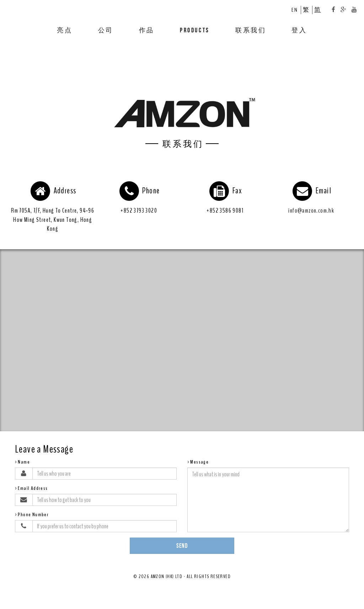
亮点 (65, 30)
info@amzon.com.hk (311, 210)
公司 (106, 30)
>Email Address (31, 488)
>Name (22, 462)
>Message (198, 462)
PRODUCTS (195, 30)
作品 (147, 30)
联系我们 (251, 30)
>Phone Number (32, 515)
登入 (299, 30)
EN (295, 10)
